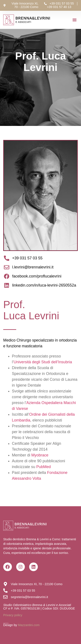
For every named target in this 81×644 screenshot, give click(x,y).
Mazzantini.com (29, 625)
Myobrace (40, 455)
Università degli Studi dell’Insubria (43, 362)
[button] (75, 20)
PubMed (44, 467)
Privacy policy (13, 615)
